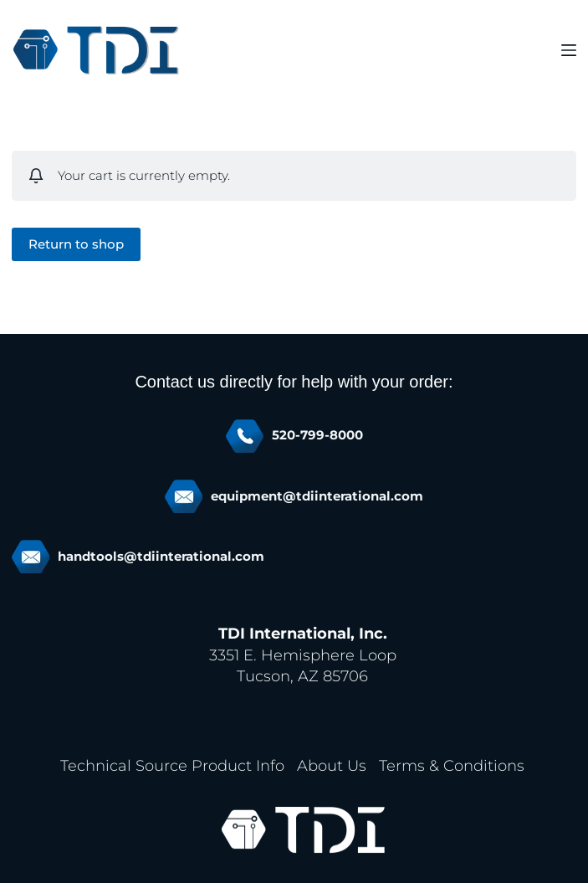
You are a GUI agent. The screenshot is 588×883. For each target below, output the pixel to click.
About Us (332, 766)
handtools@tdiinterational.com (161, 557)
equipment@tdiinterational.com (317, 496)
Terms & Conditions (452, 766)
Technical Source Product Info (172, 766)
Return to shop (76, 244)
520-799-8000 (317, 435)
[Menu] (569, 50)
